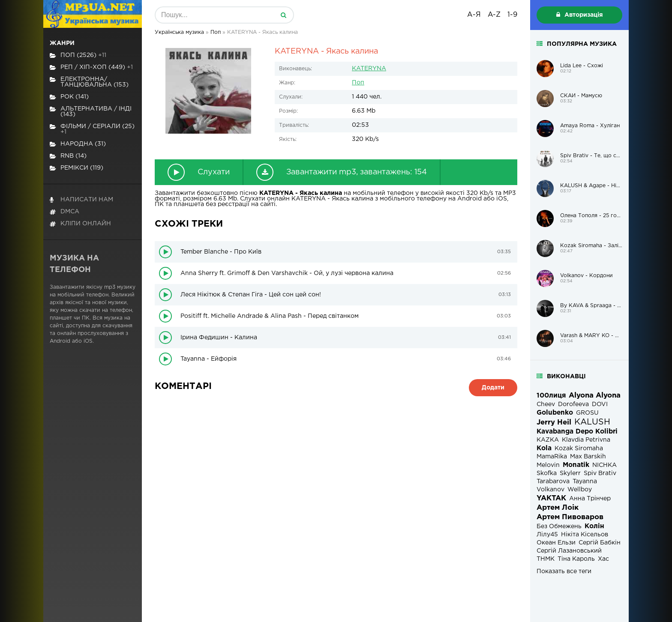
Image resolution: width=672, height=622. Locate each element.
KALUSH (592, 422)
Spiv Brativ (600, 473)
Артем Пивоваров (570, 517)
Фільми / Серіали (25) (92, 129)
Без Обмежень (559, 526)
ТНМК (546, 559)
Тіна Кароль (576, 559)
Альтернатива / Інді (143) (91, 112)
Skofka (547, 473)
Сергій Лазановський (569, 551)
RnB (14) (68, 156)
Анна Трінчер (590, 499)
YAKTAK (551, 498)
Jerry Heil (554, 423)
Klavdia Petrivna (586, 440)
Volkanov (550, 490)
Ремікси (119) (76, 168)
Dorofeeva (573, 404)
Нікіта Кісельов (585, 535)
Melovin (548, 465)
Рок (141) (69, 97)
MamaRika (552, 457)
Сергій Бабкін (600, 543)
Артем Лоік (558, 508)
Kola (544, 448)
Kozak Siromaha (579, 449)
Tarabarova (553, 481)
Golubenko (555, 413)
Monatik (576, 465)
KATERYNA (369, 69)
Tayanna (585, 481)
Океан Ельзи (556, 543)
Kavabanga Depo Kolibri (577, 432)
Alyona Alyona (595, 396)
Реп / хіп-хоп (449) (91, 67)
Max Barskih (588, 457)
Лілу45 (547, 535)
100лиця (551, 396)
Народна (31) (78, 144)
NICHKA (604, 465)
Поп (358, 83)
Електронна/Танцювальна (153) (89, 82)
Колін (594, 526)
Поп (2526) (78, 55)
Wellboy (580, 490)
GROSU (587, 413)
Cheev (546, 404)
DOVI (600, 404)
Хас (603, 559)
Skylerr (570, 473)
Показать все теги (564, 571)
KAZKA (548, 440)
